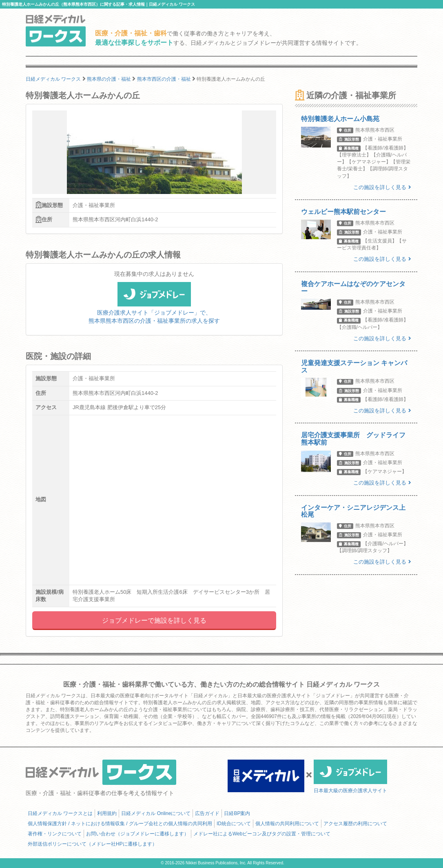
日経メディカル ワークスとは (60, 813)
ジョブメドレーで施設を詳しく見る (154, 620)
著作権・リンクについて (55, 834)
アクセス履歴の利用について (355, 824)
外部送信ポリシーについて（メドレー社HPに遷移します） (92, 844)
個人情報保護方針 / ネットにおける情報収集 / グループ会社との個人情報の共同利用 (120, 824)
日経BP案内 (237, 813)
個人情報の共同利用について (287, 824)
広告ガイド (207, 813)
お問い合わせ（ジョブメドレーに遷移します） (137, 834)
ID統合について (234, 824)
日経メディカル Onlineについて (156, 813)
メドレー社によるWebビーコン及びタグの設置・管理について (262, 834)
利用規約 (107, 813)
